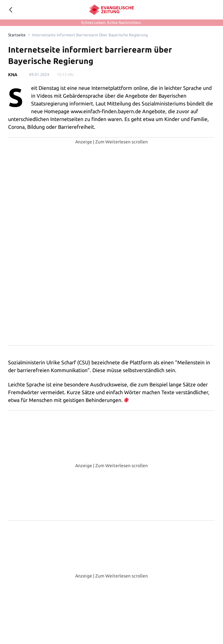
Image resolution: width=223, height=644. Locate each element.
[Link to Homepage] (16, 35)
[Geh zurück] (10, 10)
